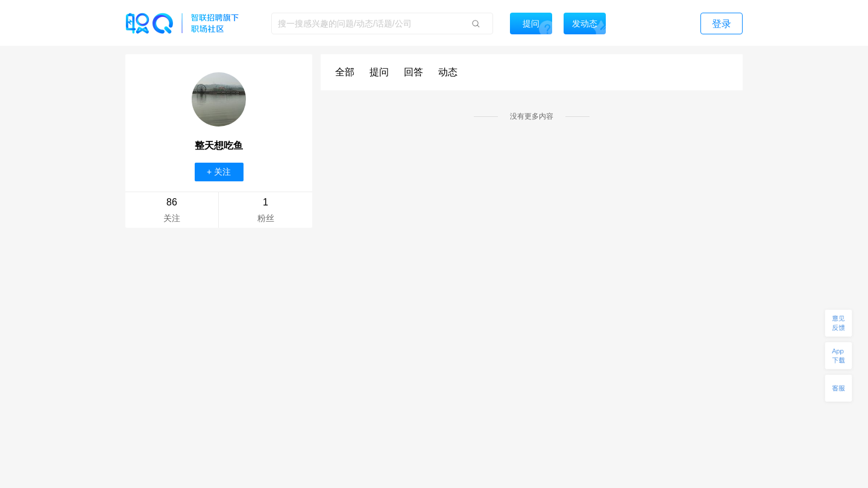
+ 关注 (219, 172)
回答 (414, 72)
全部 (345, 72)
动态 (448, 72)
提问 (379, 72)
